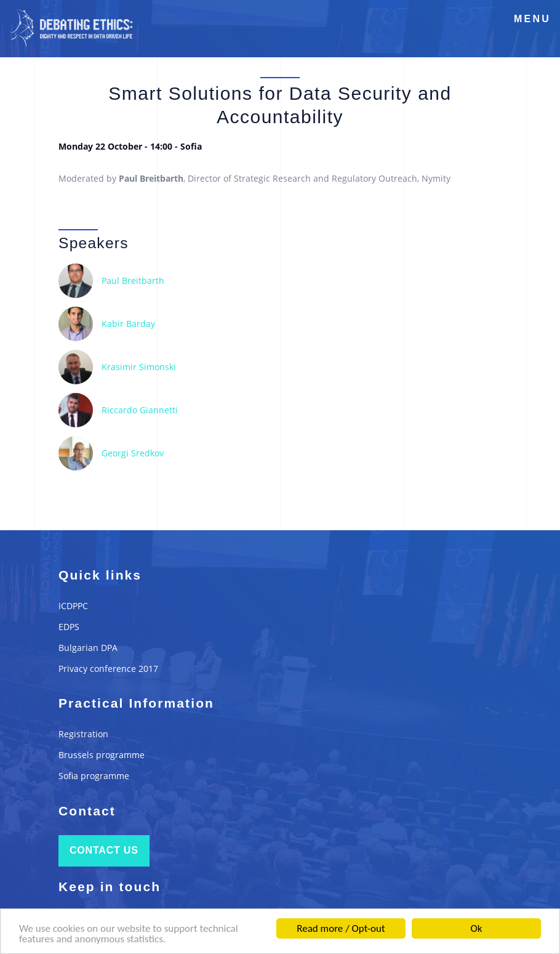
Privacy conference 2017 (108, 669)
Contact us (104, 850)
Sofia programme (94, 776)
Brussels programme (102, 755)
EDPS (69, 627)
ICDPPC (73, 606)
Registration (83, 734)
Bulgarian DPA (88, 648)
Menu (532, 19)
